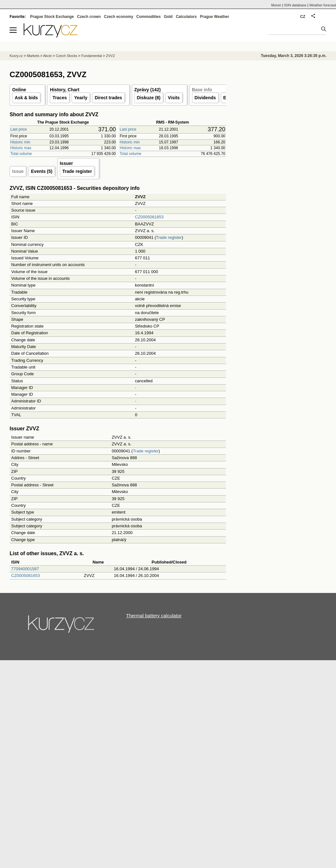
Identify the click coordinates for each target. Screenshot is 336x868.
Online (19, 90)
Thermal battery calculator (154, 616)
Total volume (21, 154)
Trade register (77, 171)
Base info (202, 90)
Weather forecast (323, 5)
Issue (18, 171)
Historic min (20, 142)
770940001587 (25, 569)
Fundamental (92, 56)
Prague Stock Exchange (52, 17)
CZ (303, 17)
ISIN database (295, 5)
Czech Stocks (66, 56)
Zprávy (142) (148, 90)
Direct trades (108, 98)
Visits (174, 98)
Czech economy (119, 17)
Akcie (48, 56)
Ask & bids (26, 98)
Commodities (148, 17)
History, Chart (65, 90)
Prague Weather (215, 17)
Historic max (21, 148)
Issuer (66, 163)
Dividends (205, 98)
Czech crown (89, 17)
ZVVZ (110, 56)
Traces (60, 98)
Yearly (81, 98)
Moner (276, 5)
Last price (19, 129)
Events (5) (42, 171)
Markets (33, 56)
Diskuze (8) (149, 98)
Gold (168, 17)
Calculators (186, 17)
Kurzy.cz (16, 56)
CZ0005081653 (149, 217)
